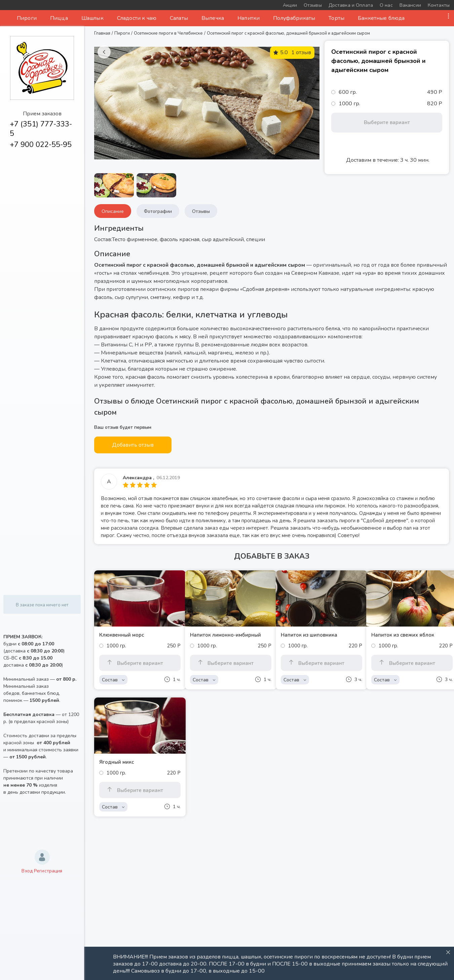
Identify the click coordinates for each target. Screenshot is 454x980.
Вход (27, 871)
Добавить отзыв (133, 445)
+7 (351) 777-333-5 (41, 129)
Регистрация (48, 871)
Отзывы (201, 211)
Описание (113, 211)
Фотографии (158, 211)
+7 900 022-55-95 (41, 145)
